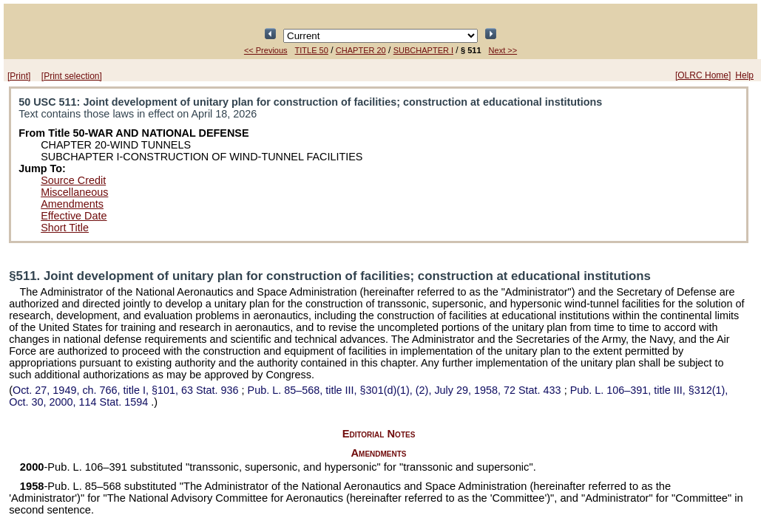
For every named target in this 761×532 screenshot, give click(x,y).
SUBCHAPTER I (423, 50)
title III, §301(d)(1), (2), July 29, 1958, (406, 390)
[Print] (19, 76)
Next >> (503, 50)
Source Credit (73, 180)
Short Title (65, 228)
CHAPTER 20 (361, 50)
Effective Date (74, 216)
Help (744, 75)
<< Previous (266, 50)
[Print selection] (72, 76)
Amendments (72, 204)
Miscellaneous (74, 192)
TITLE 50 (312, 50)
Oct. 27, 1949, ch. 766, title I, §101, (127, 390)
